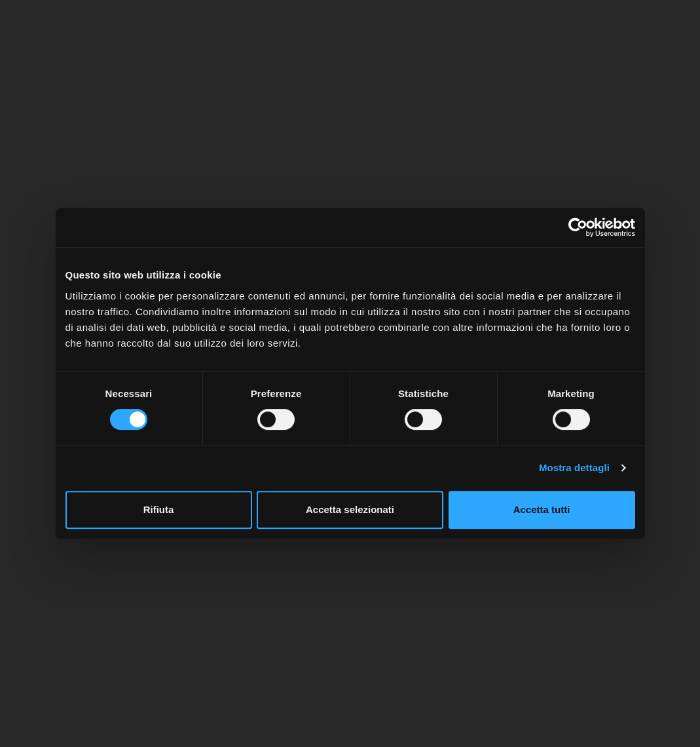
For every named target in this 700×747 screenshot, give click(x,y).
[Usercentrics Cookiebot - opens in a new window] (578, 227)
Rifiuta (159, 509)
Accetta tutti (542, 509)
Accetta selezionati (350, 509)
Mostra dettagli (574, 468)
